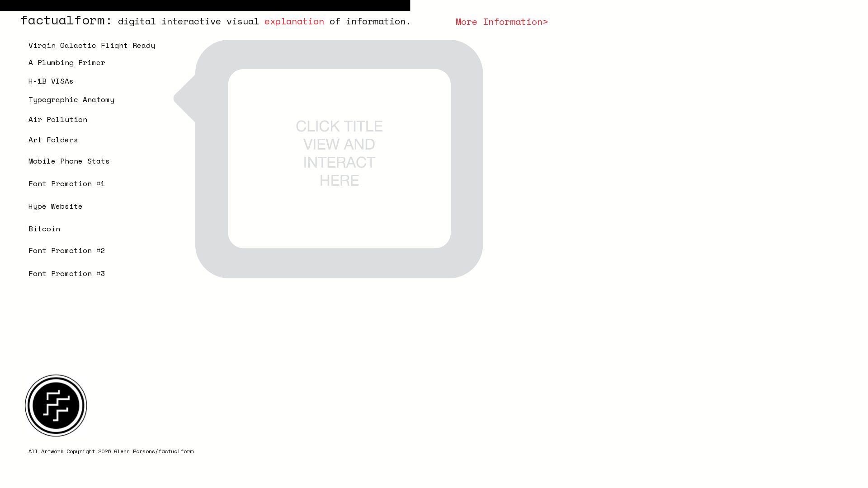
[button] (85, 118)
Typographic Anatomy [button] (71, 99)
